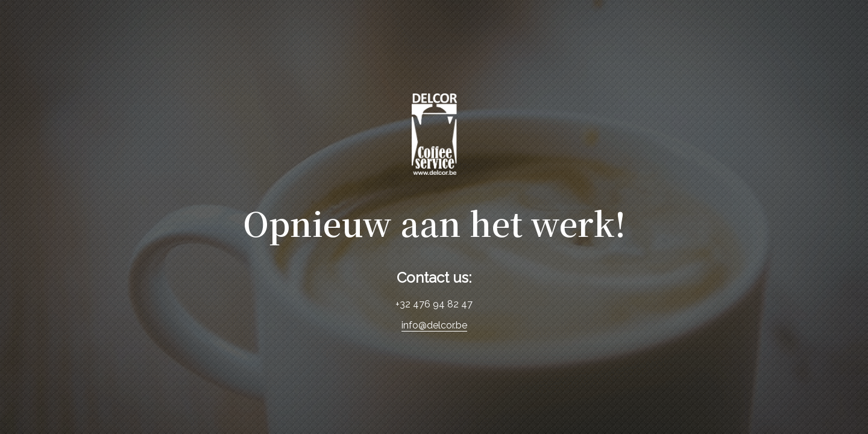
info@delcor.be (434, 325)
